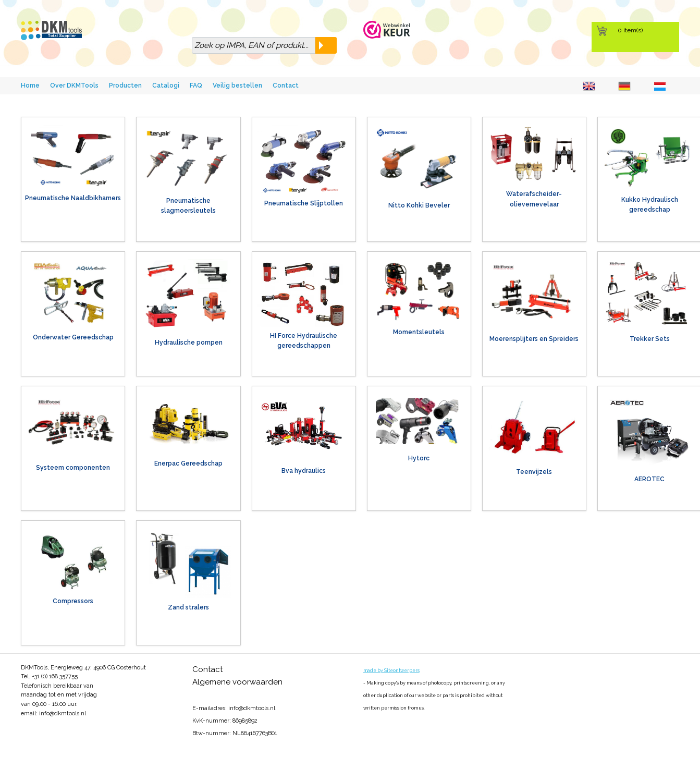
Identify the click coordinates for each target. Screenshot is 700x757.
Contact (286, 86)
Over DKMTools (74, 86)
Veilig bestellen (237, 86)
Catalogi (166, 86)
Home (30, 86)
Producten (125, 86)
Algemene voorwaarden (237, 682)
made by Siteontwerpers (391, 670)
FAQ (196, 86)
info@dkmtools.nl (63, 713)
